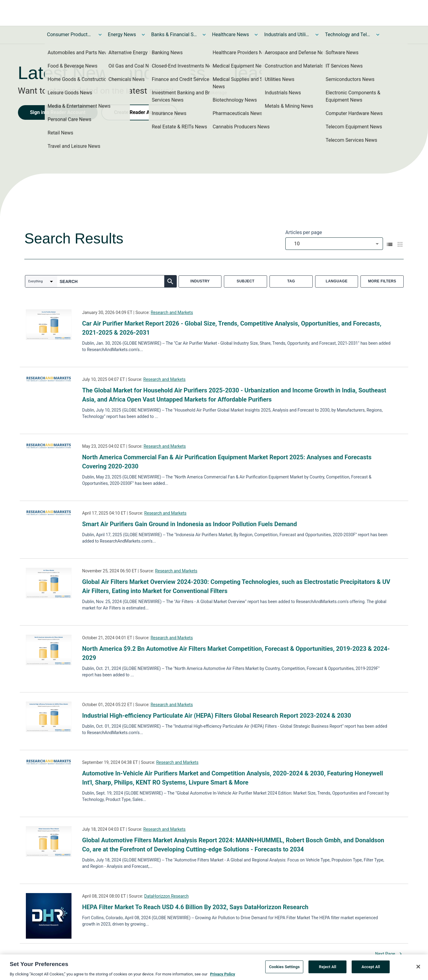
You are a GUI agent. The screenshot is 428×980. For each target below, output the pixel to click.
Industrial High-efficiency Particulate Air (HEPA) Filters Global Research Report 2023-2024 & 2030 (217, 716)
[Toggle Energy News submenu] (143, 35)
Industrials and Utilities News (287, 35)
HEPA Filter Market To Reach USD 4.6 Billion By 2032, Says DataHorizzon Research (195, 907)
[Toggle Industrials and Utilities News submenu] (317, 35)
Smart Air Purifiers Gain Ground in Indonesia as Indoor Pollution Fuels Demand (190, 524)
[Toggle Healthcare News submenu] (256, 35)
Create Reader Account (139, 112)
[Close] (418, 968)
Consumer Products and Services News (70, 35)
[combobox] (334, 244)
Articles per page (304, 232)
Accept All (371, 968)
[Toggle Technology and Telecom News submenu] (378, 35)
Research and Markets (172, 312)
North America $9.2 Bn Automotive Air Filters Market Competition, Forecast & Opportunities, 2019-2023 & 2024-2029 (236, 653)
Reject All (328, 968)
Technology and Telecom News (348, 35)
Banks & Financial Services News (174, 35)
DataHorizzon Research (166, 896)
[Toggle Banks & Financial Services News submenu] (204, 35)
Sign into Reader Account (58, 112)
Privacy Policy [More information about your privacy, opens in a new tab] (222, 975)
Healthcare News (231, 35)
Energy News (122, 35)
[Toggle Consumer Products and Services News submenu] (100, 35)
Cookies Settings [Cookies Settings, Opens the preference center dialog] (284, 968)
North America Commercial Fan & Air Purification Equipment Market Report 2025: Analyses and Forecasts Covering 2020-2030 (227, 462)
